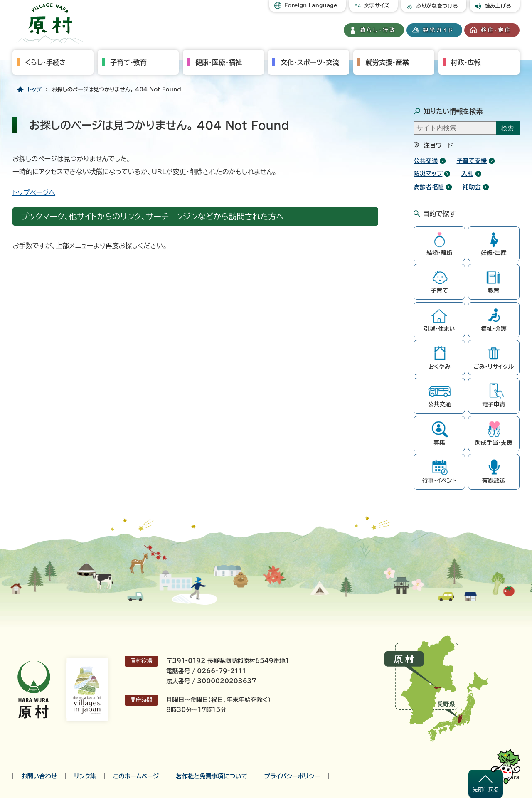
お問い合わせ (39, 776)
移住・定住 (496, 30)
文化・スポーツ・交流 (310, 62)
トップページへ (34, 192)
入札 (467, 174)
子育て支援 (472, 161)
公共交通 (426, 161)
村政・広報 (466, 62)
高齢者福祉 (429, 187)
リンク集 (85, 776)
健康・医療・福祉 (219, 62)
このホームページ (136, 776)
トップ (34, 90)
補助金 (472, 187)
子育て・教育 (128, 62)
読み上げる (498, 6)
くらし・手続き (46, 62)
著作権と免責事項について (212, 776)
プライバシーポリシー (292, 776)
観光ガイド (438, 30)
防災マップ (428, 174)
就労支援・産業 (387, 62)
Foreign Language (311, 6)
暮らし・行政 (378, 30)
